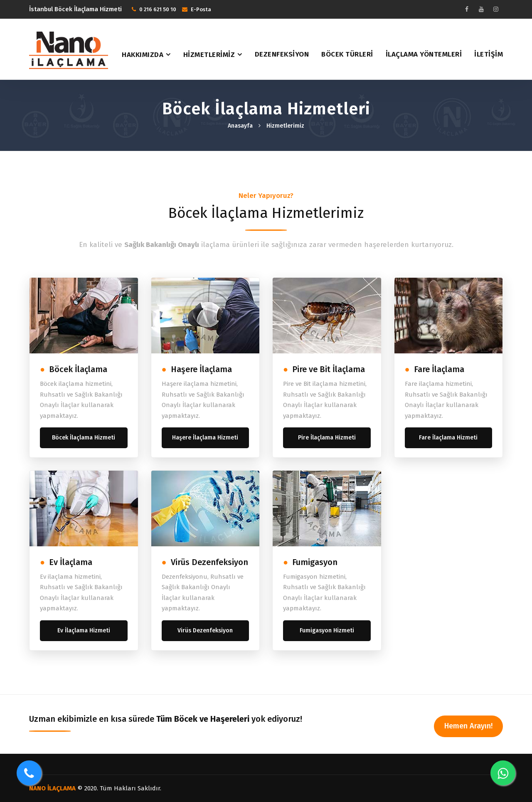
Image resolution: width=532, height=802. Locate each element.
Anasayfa (240, 126)
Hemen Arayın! (468, 726)
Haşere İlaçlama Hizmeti (205, 438)
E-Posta (201, 9)
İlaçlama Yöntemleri (424, 54)
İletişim (489, 54)
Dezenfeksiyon (282, 54)
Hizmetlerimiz (209, 55)
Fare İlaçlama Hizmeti (448, 438)
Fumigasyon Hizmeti (327, 630)
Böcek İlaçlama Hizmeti (84, 438)
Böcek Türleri (347, 54)
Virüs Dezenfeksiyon (205, 630)
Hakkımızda (143, 55)
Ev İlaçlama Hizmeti (84, 630)
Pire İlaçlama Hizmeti (327, 438)
